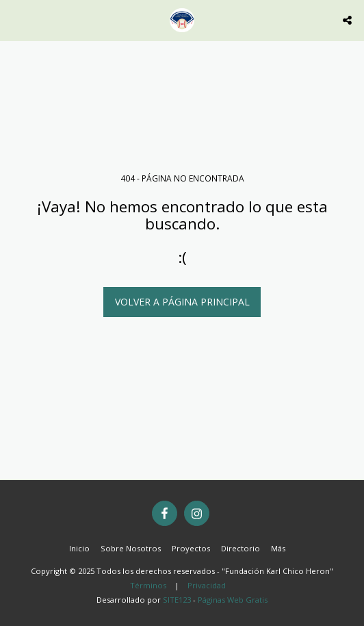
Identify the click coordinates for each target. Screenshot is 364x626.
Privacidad (207, 585)
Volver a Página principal (182, 302)
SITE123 (177, 600)
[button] (15, 20)
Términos (148, 585)
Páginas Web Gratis (233, 600)
